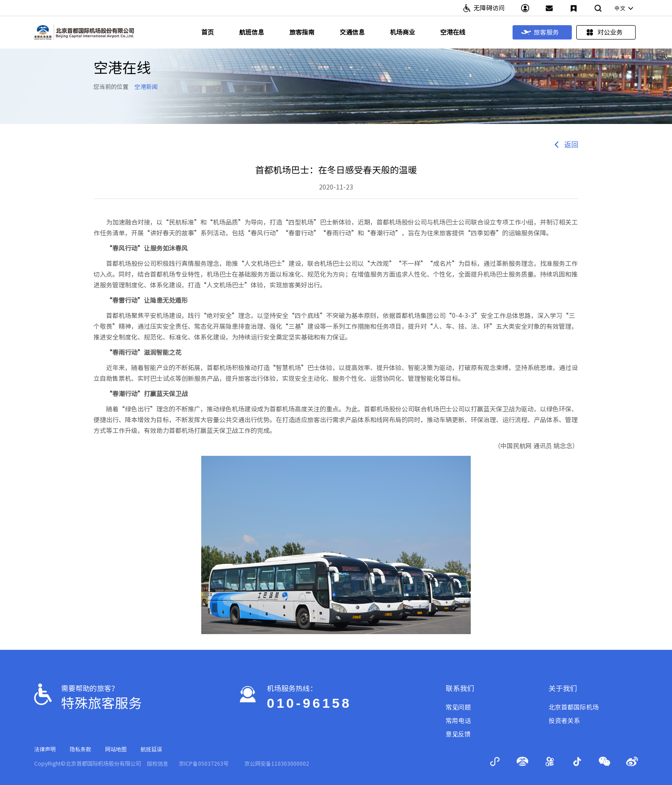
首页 (208, 32)
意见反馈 (458, 734)
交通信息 (352, 32)
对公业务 (604, 32)
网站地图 (116, 749)
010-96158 (309, 703)
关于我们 (563, 688)
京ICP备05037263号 (204, 763)
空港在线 (453, 32)
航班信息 (252, 32)
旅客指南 (302, 32)
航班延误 (151, 749)
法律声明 (45, 749)
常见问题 (458, 707)
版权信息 (158, 763)
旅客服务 (540, 32)
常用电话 (458, 721)
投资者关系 (564, 721)
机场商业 (402, 32)
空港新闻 (146, 87)
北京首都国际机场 (574, 707)
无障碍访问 (489, 8)
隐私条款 (80, 749)
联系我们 (460, 688)
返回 (566, 145)
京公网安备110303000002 (277, 763)
